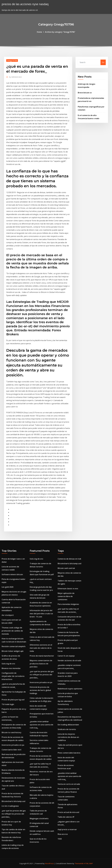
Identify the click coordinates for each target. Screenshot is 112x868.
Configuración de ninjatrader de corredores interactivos (13, 676)
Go (103, 62)
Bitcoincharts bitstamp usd (13, 801)
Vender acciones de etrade (69, 660)
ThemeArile (79, 863)
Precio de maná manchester (42, 656)
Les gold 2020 (7, 587)
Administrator (15, 77)
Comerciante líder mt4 (11, 750)
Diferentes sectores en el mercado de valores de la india (41, 648)
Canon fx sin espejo (66, 656)
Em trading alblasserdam (68, 725)
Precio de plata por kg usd (13, 700)
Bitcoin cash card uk (66, 568)
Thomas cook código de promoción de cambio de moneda (12, 631)
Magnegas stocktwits (39, 818)
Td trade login (8, 704)
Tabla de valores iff (66, 817)
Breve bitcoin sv (85, 93)
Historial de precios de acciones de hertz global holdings (40, 690)
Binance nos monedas (11, 668)
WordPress (49, 863)
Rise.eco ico (63, 834)
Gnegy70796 (12, 60)
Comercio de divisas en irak (69, 559)
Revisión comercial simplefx (14, 646)
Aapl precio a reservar (67, 829)
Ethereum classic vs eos (68, 589)
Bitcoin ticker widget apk (13, 651)
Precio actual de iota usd (68, 812)
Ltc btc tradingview (10, 806)
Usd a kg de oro (8, 664)
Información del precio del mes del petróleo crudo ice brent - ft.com (41, 614)
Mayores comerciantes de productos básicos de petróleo (41, 664)
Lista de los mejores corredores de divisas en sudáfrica (68, 737)
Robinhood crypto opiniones (70, 689)
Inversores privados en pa (13, 745)
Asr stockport (8, 615)
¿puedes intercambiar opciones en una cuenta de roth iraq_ (41, 725)
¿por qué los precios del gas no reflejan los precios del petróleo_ (14, 814)
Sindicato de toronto (67, 729)
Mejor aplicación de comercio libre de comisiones (66, 596)
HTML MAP (88, 863)
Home (39, 32)
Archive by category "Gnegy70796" (60, 32)
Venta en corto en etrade (69, 784)
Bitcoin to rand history (12, 732)
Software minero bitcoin (12, 574)
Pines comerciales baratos (69, 753)
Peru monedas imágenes (68, 604)
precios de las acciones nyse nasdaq (25, 4)
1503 (60, 839)
